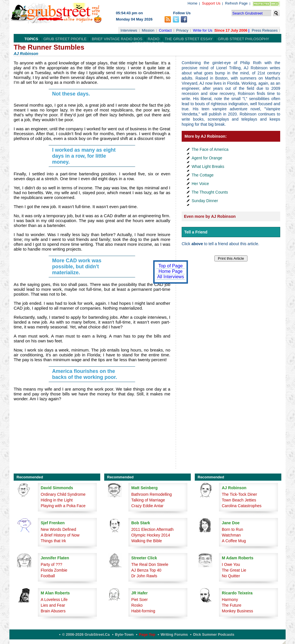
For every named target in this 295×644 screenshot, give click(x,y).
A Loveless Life (54, 600)
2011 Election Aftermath (152, 529)
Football (48, 576)
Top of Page (170, 266)
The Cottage (203, 175)
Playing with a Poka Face (63, 506)
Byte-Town (124, 634)
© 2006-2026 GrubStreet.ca (86, 634)
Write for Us (202, 30)
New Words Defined (58, 529)
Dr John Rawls (144, 576)
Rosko (137, 605)
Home (193, 3)
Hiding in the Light (57, 500)
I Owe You (231, 564)
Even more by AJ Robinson (210, 216)
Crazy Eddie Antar (147, 506)
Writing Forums (174, 634)
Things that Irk (53, 541)
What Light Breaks (208, 166)
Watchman (231, 535)
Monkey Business (237, 611)
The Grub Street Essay (189, 39)
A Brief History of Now (60, 535)
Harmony (230, 600)
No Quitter (231, 576)
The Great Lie (234, 570)
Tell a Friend (196, 232)
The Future (232, 605)
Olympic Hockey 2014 (151, 535)
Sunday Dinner (205, 201)
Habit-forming (143, 611)
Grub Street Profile (65, 39)
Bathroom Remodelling (151, 494)
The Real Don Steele (150, 564)
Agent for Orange (207, 158)
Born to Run (232, 529)
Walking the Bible (147, 541)
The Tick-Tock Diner (239, 494)
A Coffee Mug (234, 541)
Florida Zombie (54, 570)
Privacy (182, 30)
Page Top (147, 634)
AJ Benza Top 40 (146, 570)
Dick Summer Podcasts (214, 634)
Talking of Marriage (148, 500)
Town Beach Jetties (239, 500)
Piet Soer (140, 600)
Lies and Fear (53, 605)
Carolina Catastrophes (242, 506)
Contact (165, 30)
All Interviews (171, 277)
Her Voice (200, 184)
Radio (154, 39)
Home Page (171, 271)
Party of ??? (52, 564)
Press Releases (265, 30)
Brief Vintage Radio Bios (117, 39)
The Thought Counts (210, 192)
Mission (148, 30)
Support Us (211, 3)
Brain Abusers (53, 611)
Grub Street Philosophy (243, 39)
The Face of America (210, 149)
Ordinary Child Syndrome (63, 494)
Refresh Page (236, 3)
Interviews (129, 30)
